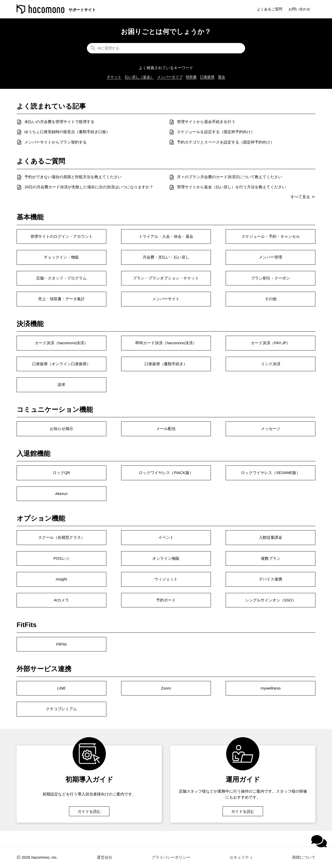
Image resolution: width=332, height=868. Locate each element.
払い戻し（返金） (139, 77)
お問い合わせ (299, 9)
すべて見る (303, 197)
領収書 (191, 77)
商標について (304, 857)
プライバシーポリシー (171, 857)
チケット (114, 77)
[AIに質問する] (166, 48)
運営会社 (105, 857)
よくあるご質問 (269, 9)
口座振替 (207, 77)
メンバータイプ (170, 77)
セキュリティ (241, 857)
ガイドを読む (89, 811)
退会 (222, 77)
